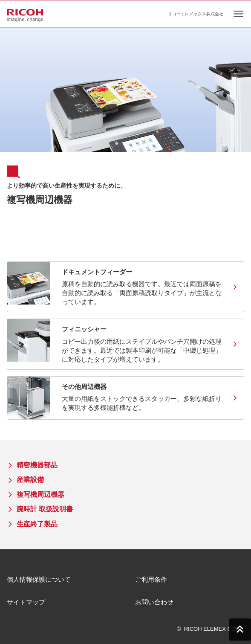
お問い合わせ (154, 602)
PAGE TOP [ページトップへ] (240, 629)
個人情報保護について (39, 579)
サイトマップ (26, 602)
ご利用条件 (151, 579)
